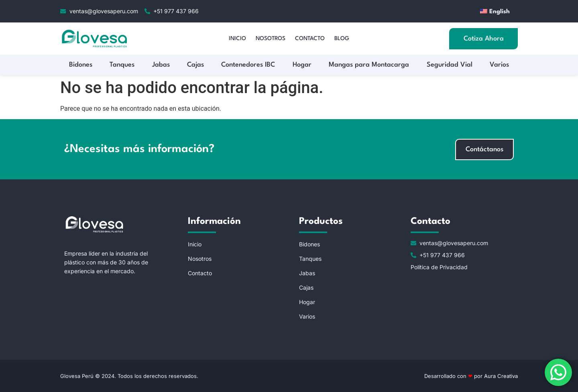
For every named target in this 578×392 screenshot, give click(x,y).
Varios (499, 65)
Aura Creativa (500, 376)
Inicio (237, 39)
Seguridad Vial (450, 65)
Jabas (161, 65)
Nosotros (271, 39)
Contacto (310, 39)
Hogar (302, 65)
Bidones (81, 65)
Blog (342, 39)
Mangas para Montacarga (369, 65)
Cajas (195, 65)
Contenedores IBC (248, 65)
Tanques (122, 65)
